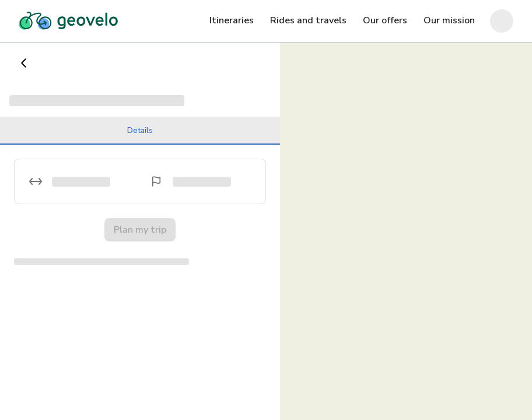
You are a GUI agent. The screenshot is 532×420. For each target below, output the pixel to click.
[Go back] (24, 63)
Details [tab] (140, 135)
